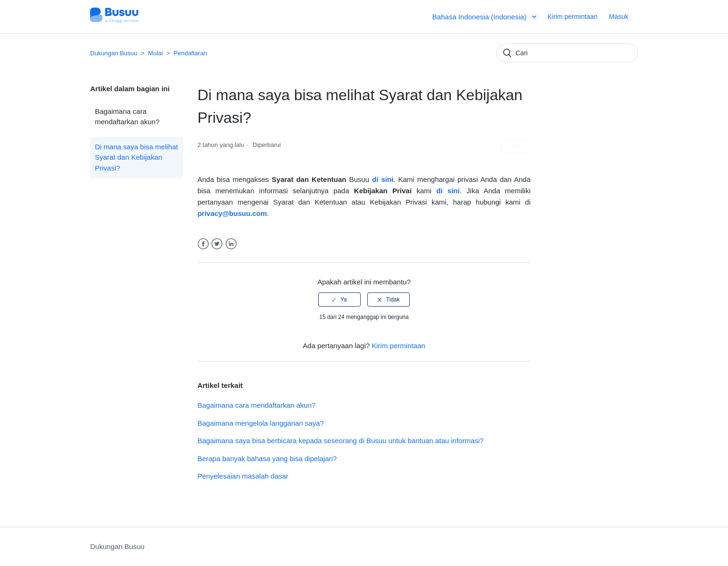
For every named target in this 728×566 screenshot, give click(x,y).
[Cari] (567, 53)
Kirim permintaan (573, 17)
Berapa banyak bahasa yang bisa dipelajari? (267, 459)
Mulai (156, 53)
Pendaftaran (190, 53)
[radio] (339, 300)
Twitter (217, 244)
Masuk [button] (619, 17)
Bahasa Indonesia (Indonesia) (480, 17)
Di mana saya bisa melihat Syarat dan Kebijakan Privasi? (136, 157)
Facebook (203, 244)
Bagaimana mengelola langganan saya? (261, 423)
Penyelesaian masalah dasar (243, 476)
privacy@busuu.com (232, 213)
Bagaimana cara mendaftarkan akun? (127, 117)
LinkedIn (231, 244)
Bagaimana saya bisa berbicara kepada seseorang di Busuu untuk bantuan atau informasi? (340, 441)
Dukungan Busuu (114, 53)
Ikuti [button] (516, 146)
